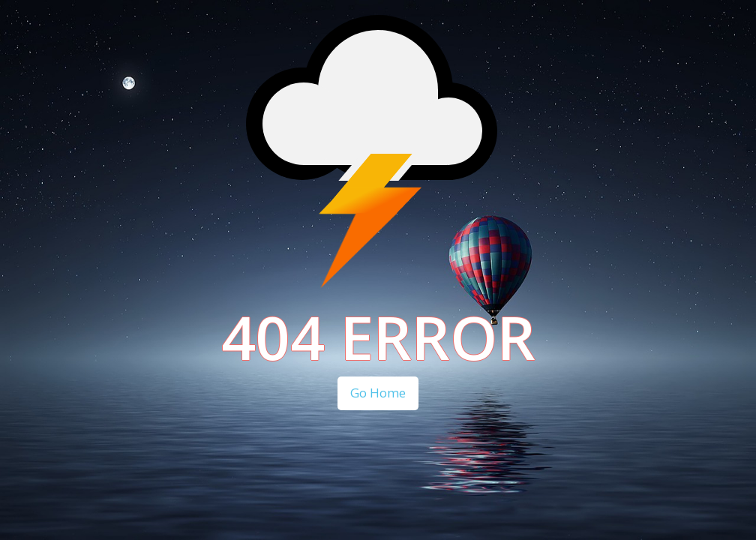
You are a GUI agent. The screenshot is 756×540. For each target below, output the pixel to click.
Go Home (378, 393)
